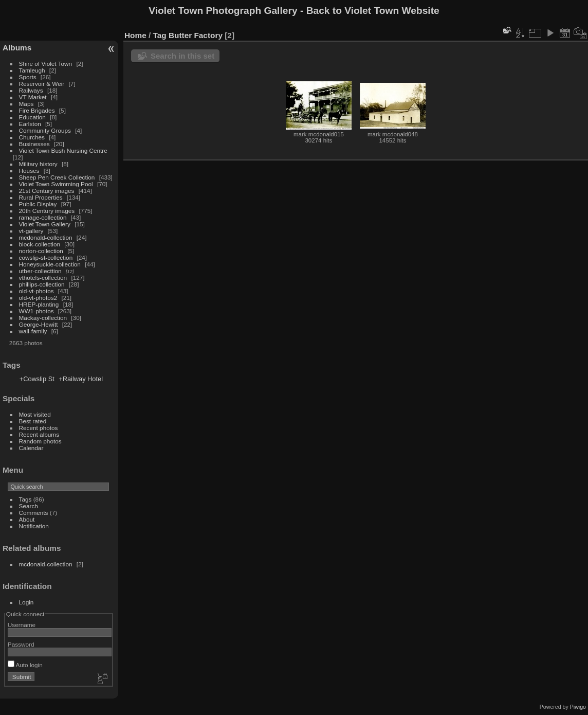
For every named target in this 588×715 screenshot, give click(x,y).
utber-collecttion (40, 271)
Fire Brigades (37, 110)
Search (29, 506)
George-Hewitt (39, 324)
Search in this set (182, 56)
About (27, 519)
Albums (17, 48)
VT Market (33, 97)
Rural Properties (41, 197)
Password (21, 644)
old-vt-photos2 (38, 298)
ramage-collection (43, 217)
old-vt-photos (36, 291)
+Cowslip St (37, 379)
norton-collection (41, 251)
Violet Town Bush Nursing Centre (63, 150)
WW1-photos (36, 311)
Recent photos (39, 428)
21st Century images (47, 191)
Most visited (35, 414)
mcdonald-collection (46, 237)
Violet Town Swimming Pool (56, 184)
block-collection (40, 244)
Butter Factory (196, 35)
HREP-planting (39, 304)
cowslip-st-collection (46, 257)
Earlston (30, 124)
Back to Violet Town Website (373, 11)
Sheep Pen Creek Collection (57, 177)
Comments (34, 513)
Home (135, 35)
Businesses (34, 144)
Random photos (40, 441)
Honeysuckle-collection (50, 264)
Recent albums (39, 434)
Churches (32, 137)
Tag (160, 35)
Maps (26, 104)
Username (22, 625)
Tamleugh (32, 70)
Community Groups (45, 130)
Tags (25, 499)
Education (32, 117)
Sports (28, 77)
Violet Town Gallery (45, 224)
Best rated (33, 421)
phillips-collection (42, 284)
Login (26, 602)
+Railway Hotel (81, 379)
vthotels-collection (43, 278)
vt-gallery (31, 231)
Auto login (25, 665)
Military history (38, 164)
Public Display (38, 204)
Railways (31, 90)
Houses (29, 171)
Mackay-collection (43, 318)
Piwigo (578, 707)
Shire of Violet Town (46, 64)
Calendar (31, 448)
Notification (34, 526)
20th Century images (47, 211)
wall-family (33, 331)
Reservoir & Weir (42, 84)
